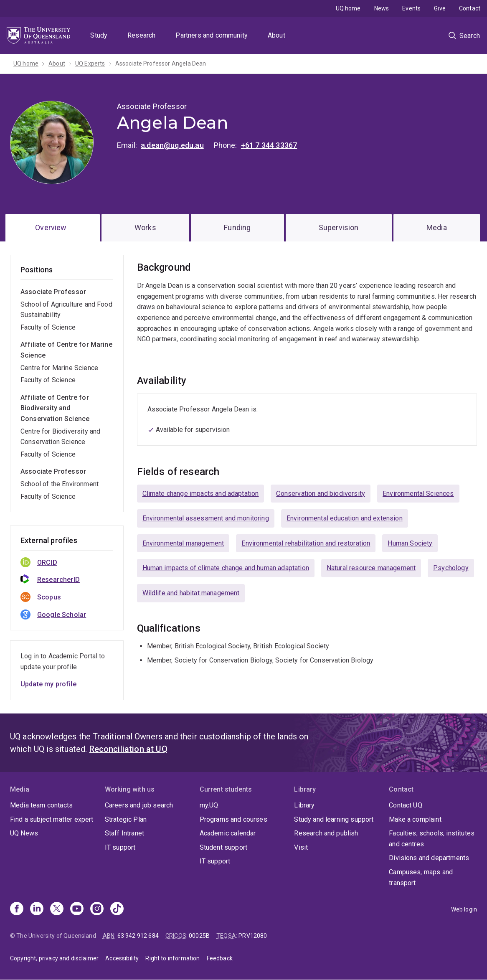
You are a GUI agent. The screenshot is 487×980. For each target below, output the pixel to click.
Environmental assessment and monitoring (206, 518)
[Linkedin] (37, 909)
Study (99, 35)
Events (411, 8)
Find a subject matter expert (52, 819)
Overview (51, 227)
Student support (223, 847)
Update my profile (48, 684)
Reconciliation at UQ (128, 749)
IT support (120, 847)
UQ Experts (90, 63)
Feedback (220, 958)
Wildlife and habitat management (191, 593)
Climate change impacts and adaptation (201, 494)
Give (440, 8)
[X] (57, 909)
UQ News (24, 833)
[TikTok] (117, 909)
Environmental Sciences (418, 494)
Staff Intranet (124, 833)
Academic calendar (228, 833)
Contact (470, 8)
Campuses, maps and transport (421, 877)
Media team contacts (41, 805)
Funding (237, 227)
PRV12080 (253, 936)
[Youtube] (77, 909)
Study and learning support (334, 819)
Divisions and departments (429, 858)
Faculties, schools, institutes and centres (432, 839)
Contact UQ (406, 805)
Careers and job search (139, 805)
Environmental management (183, 543)
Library (304, 805)
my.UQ (209, 805)
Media (437, 227)
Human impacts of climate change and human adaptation (226, 568)
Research (141, 35)
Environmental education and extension (345, 518)
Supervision (339, 227)
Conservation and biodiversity (321, 494)
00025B (199, 936)
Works (145, 227)
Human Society (410, 543)
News (382, 8)
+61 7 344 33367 (269, 145)
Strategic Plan (126, 819)
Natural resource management (371, 568)
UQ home (348, 8)
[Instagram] (97, 909)
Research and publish (326, 833)
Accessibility (122, 958)
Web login (464, 909)
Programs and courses (233, 819)
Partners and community (212, 35)
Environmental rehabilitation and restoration (306, 543)
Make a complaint (415, 819)
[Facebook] (17, 909)
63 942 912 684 (138, 936)
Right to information (172, 958)
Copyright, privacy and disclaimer (54, 958)
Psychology (451, 568)
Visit (301, 847)
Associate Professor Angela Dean (161, 63)
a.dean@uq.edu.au (172, 145)
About (276, 35)
